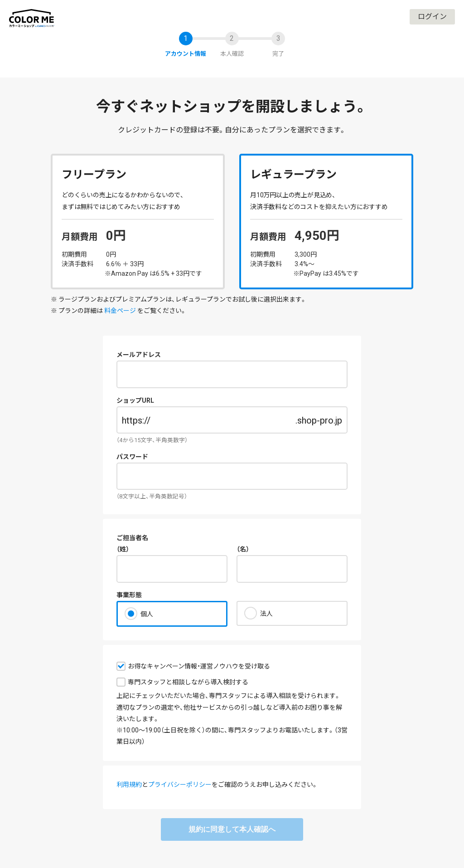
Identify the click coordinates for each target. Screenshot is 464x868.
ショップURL (135, 400)
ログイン (432, 17)
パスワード (132, 457)
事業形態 (129, 595)
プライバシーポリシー (180, 785)
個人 (147, 614)
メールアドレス (139, 355)
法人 (266, 614)
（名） (243, 549)
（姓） (123, 549)
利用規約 (129, 785)
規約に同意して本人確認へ (232, 829)
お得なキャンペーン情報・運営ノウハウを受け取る (199, 666)
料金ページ (120, 311)
